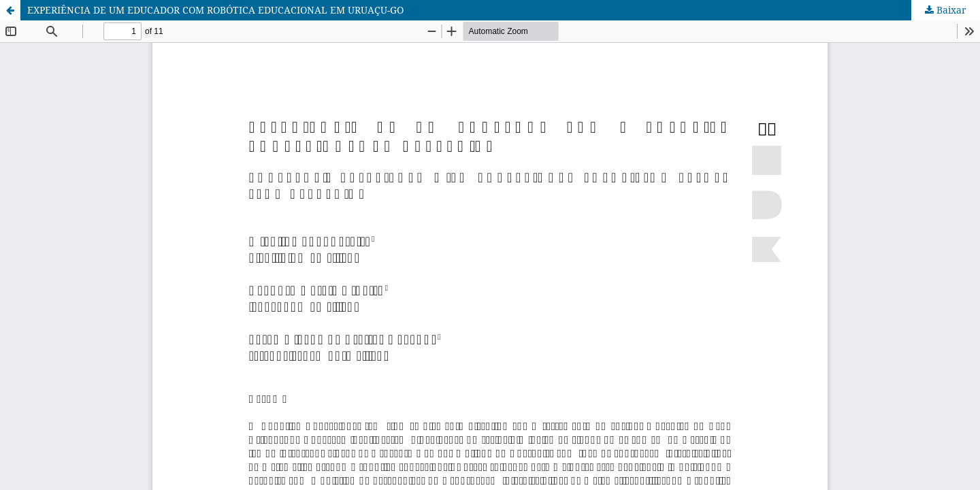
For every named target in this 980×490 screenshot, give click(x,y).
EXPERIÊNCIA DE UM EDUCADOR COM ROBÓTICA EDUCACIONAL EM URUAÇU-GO (215, 10)
